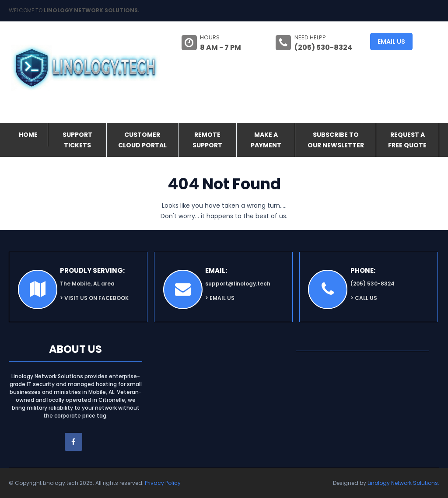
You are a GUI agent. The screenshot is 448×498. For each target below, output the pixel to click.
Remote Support (207, 140)
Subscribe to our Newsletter (336, 140)
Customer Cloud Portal (142, 140)
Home (28, 135)
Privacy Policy (163, 483)
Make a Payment (266, 140)
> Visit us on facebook (94, 298)
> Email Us (220, 298)
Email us (391, 42)
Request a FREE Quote (407, 140)
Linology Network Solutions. (403, 483)
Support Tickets (77, 140)
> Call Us (364, 298)
